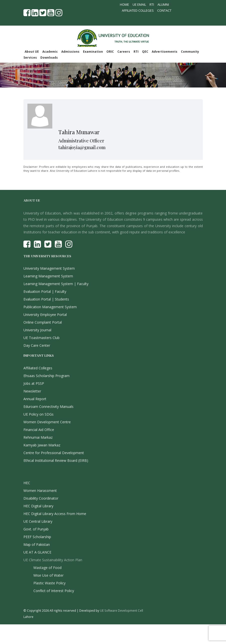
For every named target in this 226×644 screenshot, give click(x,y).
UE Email (139, 4)
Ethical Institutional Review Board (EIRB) (56, 460)
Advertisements (165, 52)
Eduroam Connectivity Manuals (48, 407)
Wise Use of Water (48, 575)
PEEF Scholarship (37, 537)
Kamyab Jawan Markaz (42, 445)
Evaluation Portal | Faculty (45, 291)
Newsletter (32, 391)
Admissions (70, 52)
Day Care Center (37, 345)
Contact (164, 10)
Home (124, 4)
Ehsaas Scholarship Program (46, 376)
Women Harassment (40, 491)
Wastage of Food (47, 568)
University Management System (49, 268)
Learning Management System (48, 276)
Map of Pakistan (37, 544)
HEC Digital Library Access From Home (55, 514)
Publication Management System (50, 307)
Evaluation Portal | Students (46, 299)
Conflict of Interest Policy (54, 591)
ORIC (110, 52)
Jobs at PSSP (34, 383)
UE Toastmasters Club (41, 338)
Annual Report (35, 399)
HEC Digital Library (38, 506)
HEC (27, 483)
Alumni (163, 4)
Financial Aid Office (39, 430)
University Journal (37, 330)
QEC (145, 52)
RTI (152, 4)
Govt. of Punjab (36, 529)
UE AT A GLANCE (37, 552)
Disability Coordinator (41, 498)
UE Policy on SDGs (38, 414)
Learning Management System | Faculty (56, 284)
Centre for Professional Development (54, 453)
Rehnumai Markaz (38, 437)
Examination (93, 52)
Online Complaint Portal (43, 322)
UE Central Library (38, 521)
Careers (124, 52)
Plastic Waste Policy (49, 583)
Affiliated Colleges (138, 10)
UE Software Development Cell (121, 610)
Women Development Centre (47, 422)
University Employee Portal (45, 315)
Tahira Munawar (79, 132)
